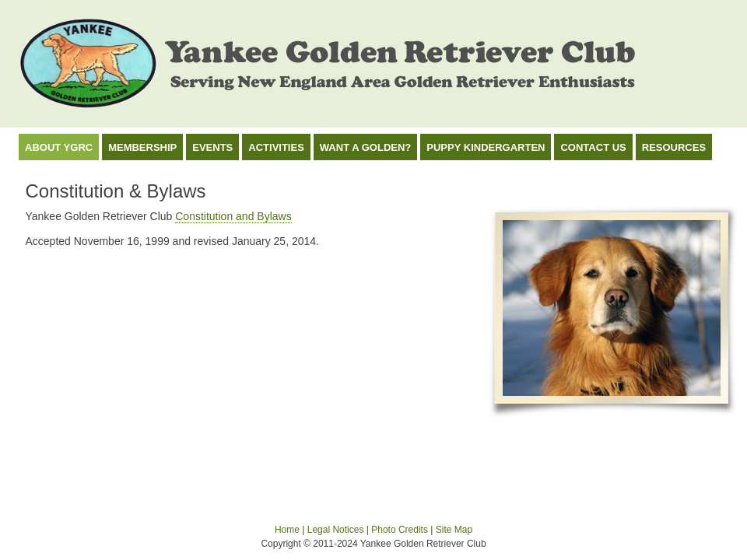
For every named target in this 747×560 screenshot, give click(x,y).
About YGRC (59, 147)
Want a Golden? (365, 147)
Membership (142, 147)
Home (287, 530)
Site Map (454, 530)
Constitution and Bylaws (233, 216)
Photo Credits (400, 530)
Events (212, 147)
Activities (276, 147)
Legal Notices (336, 530)
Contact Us (593, 147)
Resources (674, 147)
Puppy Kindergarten (486, 147)
